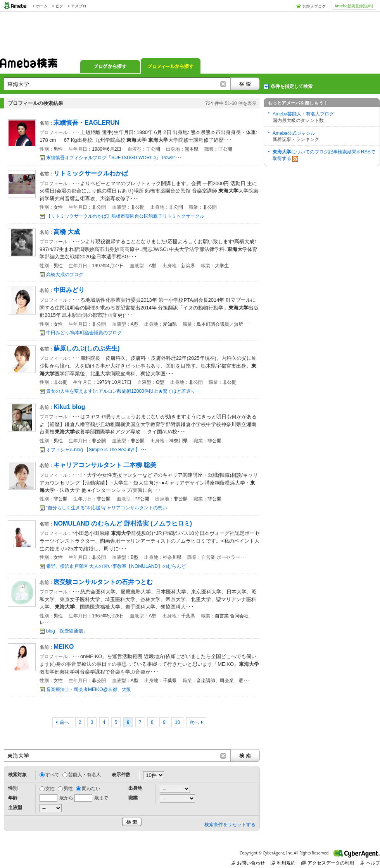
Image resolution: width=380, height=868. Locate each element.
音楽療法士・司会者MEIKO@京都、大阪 (89, 689)
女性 (50, 789)
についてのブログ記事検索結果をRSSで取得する (324, 156)
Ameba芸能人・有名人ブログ (303, 114)
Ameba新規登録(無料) (354, 6)
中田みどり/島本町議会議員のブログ (84, 333)
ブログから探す (110, 66)
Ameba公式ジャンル (294, 133)
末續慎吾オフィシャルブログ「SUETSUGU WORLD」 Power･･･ (114, 158)
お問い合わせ (248, 863)
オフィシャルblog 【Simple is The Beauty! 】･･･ (97, 450)
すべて (52, 775)
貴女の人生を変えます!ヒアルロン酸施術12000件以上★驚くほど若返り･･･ (124, 391)
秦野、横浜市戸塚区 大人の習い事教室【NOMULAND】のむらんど (116, 566)
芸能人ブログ (314, 6)
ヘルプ (370, 863)
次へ (194, 722)
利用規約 (283, 863)
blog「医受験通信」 (67, 631)
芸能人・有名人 (85, 775)
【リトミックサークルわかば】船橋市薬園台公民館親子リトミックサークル (125, 216)
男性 (68, 789)
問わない (91, 789)
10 (177, 722)
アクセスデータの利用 (328, 863)
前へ (65, 722)
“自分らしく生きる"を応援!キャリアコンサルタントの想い (107, 508)
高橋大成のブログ (65, 275)
